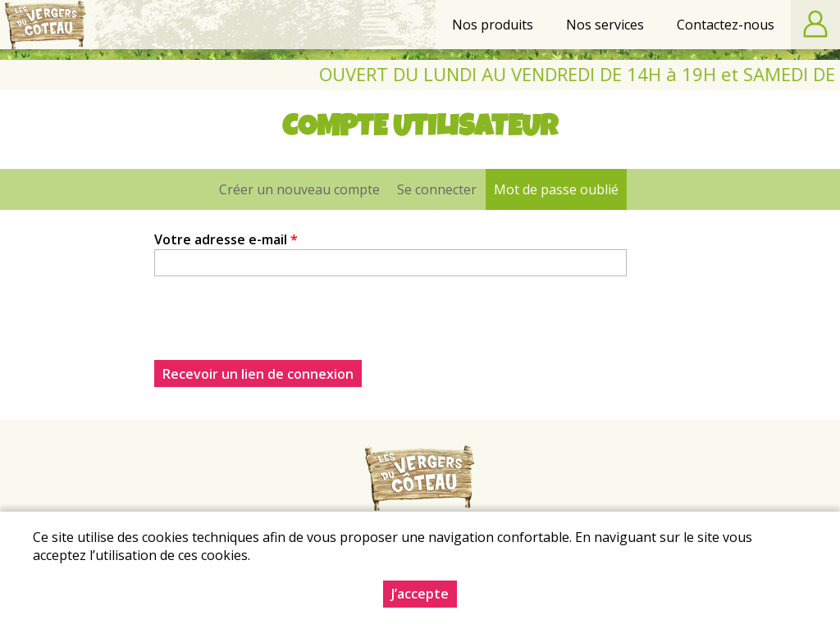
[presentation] (279, 328)
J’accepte (420, 594)
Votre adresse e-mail (226, 239)
